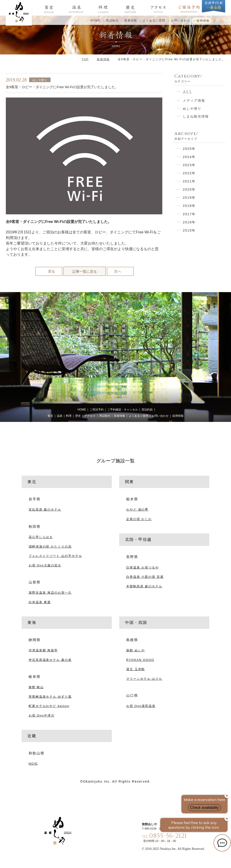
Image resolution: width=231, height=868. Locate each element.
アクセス (90, 416)
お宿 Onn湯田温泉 (141, 706)
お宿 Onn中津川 (42, 715)
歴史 (78, 416)
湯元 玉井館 (136, 669)
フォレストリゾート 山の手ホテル (55, 556)
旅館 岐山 (36, 687)
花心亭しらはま (41, 537)
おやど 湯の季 (137, 510)
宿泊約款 (147, 410)
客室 (50, 416)
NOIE (33, 764)
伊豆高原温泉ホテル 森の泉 (50, 660)
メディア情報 (194, 101)
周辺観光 (112, 20)
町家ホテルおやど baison (49, 706)
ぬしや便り (192, 108)
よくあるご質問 (154, 20)
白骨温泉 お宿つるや (143, 567)
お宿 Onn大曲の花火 (45, 565)
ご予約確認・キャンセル (122, 410)
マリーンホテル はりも (144, 679)
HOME (95, 20)
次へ (118, 271)
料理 (69, 416)
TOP (85, 59)
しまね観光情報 (196, 116)
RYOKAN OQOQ (140, 660)
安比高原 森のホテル (45, 510)
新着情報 (131, 20)
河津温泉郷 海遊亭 (43, 650)
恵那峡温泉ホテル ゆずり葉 (50, 697)
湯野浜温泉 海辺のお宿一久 (50, 593)
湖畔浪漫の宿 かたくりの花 (50, 547)
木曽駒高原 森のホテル (144, 586)
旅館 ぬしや (136, 650)
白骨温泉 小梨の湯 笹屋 (145, 577)
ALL (188, 92)
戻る (51, 271)
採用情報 (203, 21)
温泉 (60, 416)
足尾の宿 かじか (139, 519)
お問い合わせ (181, 20)
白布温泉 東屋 (40, 602)
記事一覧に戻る (85, 271)
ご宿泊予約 (97, 410)
